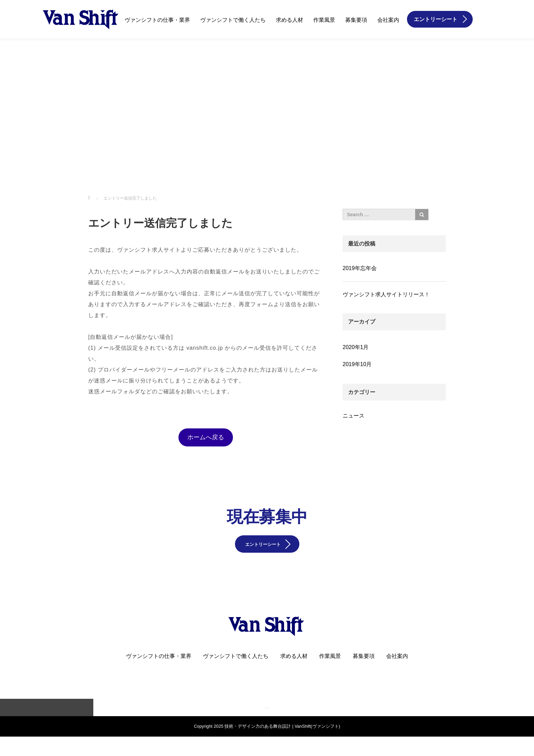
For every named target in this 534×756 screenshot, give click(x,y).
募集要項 (356, 20)
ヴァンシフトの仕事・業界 (157, 20)
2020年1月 (356, 347)
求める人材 (289, 20)
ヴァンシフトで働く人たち (233, 20)
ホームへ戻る (206, 437)
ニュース (354, 416)
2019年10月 (357, 364)
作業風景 (324, 20)
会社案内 (388, 20)
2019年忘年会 (360, 268)
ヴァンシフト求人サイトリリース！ (386, 294)
